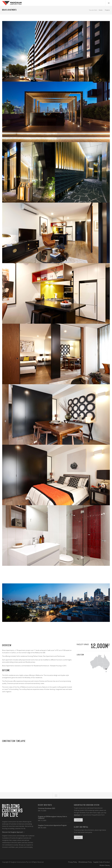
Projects (107, 10)
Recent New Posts (45, 805)
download (77, 815)
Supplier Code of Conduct (102, 862)
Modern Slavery (105, 865)
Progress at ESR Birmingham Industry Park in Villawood (53, 817)
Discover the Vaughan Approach (14, 832)
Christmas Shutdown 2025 (47, 808)
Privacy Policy (73, 862)
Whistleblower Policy (85, 862)
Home (101, 10)
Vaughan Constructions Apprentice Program (52, 825)
